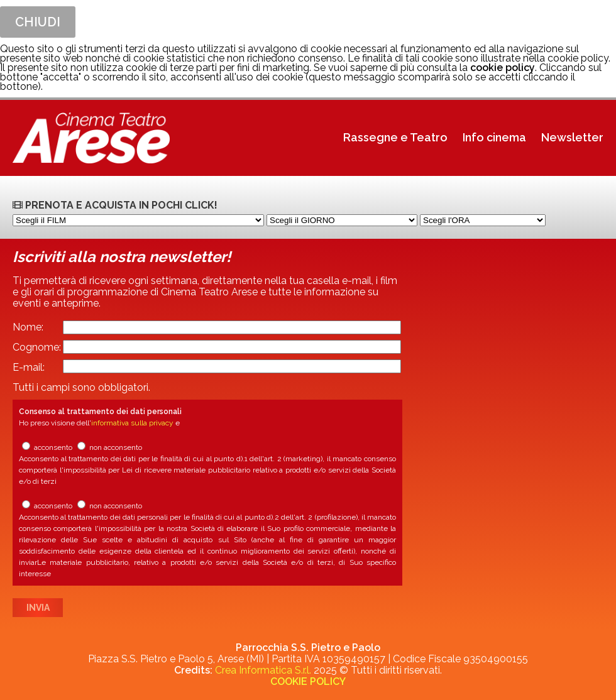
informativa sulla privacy (132, 423)
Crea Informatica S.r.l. (263, 670)
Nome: (28, 327)
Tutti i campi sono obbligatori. (81, 387)
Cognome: (37, 347)
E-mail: (29, 367)
